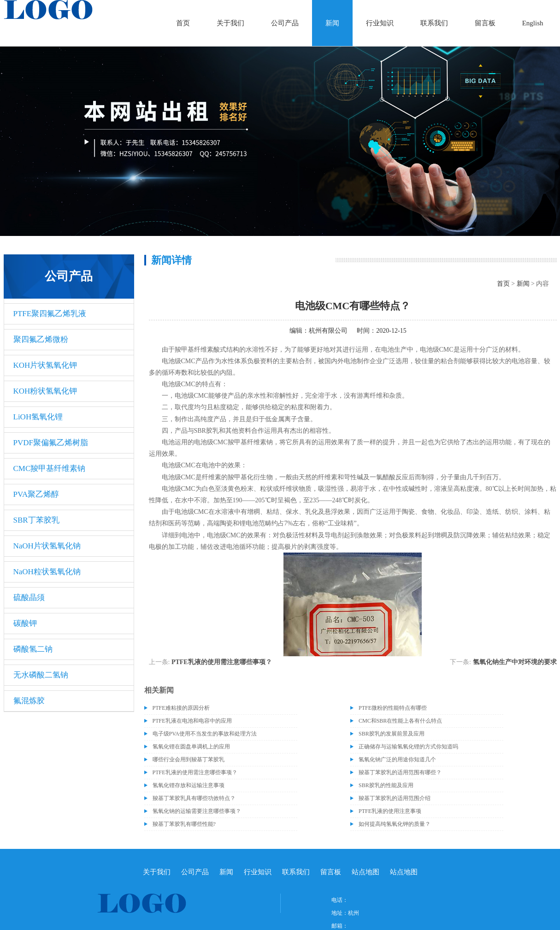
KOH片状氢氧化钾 (45, 365)
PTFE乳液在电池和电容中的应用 (192, 721)
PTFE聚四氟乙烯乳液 (50, 314)
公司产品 (285, 23)
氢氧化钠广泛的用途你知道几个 (397, 759)
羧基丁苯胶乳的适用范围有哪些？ (400, 772)
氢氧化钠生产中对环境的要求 (515, 662)
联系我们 (434, 23)
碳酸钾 (25, 623)
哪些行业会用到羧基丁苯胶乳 (189, 759)
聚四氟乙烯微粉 (41, 339)
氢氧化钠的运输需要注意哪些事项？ (197, 811)
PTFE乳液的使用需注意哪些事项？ (222, 662)
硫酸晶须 (29, 597)
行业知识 (380, 23)
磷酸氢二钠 (33, 649)
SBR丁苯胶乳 (36, 520)
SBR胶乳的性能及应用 (386, 785)
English (533, 23)
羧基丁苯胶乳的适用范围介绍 (395, 798)
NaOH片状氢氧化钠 (47, 546)
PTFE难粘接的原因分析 (181, 708)
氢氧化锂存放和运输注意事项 (189, 785)
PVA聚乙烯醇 (36, 494)
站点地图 (365, 872)
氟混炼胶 (29, 701)
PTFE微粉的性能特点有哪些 (393, 708)
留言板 (485, 23)
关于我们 (230, 23)
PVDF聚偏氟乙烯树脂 (51, 443)
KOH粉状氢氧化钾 (45, 391)
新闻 (332, 23)
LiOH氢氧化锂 (38, 417)
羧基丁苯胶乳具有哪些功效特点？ (194, 798)
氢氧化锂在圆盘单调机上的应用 (191, 747)
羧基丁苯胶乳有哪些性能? (184, 824)
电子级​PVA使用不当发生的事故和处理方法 (205, 734)
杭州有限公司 (328, 331)
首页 (183, 23)
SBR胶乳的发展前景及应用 (392, 734)
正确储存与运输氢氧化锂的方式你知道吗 (408, 747)
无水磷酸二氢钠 (41, 675)
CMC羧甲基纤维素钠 (50, 468)
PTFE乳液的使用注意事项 (390, 811)
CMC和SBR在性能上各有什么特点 (400, 721)
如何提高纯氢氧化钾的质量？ (395, 824)
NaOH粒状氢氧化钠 (47, 572)
